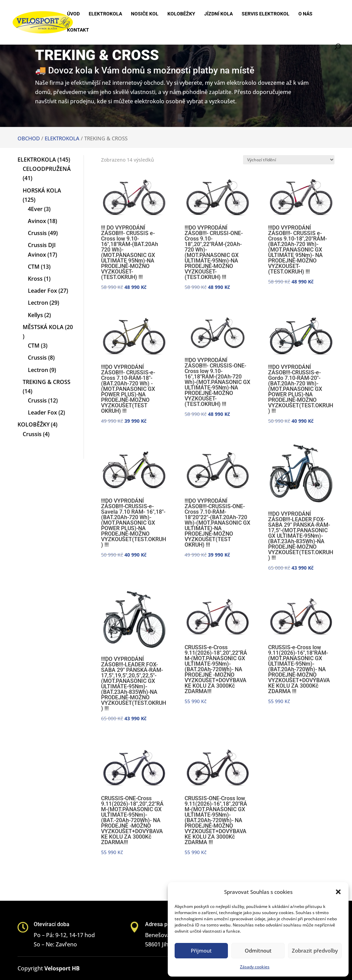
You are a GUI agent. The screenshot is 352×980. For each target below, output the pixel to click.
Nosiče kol (145, 14)
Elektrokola (105, 14)
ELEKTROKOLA (62, 138)
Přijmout (201, 950)
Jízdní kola (218, 14)
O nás (305, 14)
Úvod (73, 14)
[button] (338, 892)
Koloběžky (181, 14)
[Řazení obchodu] (289, 160)
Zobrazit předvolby (315, 950)
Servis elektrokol (266, 14)
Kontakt (78, 30)
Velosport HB (62, 968)
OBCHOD (29, 138)
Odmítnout (258, 950)
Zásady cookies (255, 967)
